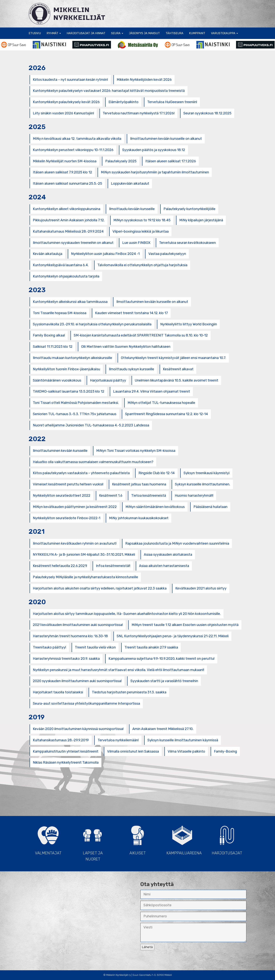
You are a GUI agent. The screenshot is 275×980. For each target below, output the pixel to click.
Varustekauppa (224, 33)
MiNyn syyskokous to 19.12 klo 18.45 (142, 220)
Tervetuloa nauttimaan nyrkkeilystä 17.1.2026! (139, 113)
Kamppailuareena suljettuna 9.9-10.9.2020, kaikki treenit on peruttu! (161, 659)
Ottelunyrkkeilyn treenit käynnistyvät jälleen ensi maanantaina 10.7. (173, 358)
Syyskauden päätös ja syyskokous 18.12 (154, 150)
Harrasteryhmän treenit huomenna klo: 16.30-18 (70, 636)
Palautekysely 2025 (121, 161)
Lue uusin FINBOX (136, 243)
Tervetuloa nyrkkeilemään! (118, 740)
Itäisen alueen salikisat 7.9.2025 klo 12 (62, 172)
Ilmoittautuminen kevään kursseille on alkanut (166, 139)
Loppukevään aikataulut (130, 184)
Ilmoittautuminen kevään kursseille (60, 451)
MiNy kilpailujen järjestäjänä (201, 220)
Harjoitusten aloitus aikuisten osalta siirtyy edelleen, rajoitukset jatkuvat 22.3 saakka (100, 588)
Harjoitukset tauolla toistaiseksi (58, 692)
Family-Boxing (225, 751)
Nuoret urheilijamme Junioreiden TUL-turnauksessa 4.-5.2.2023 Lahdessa (91, 425)
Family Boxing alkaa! (49, 335)
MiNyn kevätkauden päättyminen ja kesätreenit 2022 (75, 507)
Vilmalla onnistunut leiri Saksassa (133, 751)
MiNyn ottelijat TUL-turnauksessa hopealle (161, 403)
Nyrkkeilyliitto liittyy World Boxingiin (189, 324)
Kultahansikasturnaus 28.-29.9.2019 (61, 740)
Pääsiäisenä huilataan (210, 507)
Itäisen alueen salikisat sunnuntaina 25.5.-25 (68, 184)
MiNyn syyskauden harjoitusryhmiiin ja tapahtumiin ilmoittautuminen (155, 172)
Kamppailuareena (184, 838)
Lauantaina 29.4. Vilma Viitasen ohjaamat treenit (152, 391)
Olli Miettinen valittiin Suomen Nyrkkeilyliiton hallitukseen (126, 347)
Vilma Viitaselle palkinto (186, 751)
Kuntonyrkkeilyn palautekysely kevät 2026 (66, 102)
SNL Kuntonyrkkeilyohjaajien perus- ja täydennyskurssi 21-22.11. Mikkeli (173, 636)
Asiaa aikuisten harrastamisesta (164, 566)
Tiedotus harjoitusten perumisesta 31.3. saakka (129, 692)
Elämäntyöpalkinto (123, 102)
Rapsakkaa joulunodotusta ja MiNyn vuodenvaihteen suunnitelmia (177, 543)
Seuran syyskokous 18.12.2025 (207, 113)
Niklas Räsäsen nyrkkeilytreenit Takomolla (66, 762)
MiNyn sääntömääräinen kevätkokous (155, 507)
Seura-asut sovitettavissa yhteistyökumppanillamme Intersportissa (86, 703)
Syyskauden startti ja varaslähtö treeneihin (164, 681)
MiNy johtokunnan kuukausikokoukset (139, 518)
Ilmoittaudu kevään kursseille (132, 209)
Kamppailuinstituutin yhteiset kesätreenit (66, 751)
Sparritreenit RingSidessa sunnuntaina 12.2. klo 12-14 (167, 414)
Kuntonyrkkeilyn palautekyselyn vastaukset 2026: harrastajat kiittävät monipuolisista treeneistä (109, 91)
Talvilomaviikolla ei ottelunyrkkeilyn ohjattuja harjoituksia (142, 265)
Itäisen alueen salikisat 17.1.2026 (171, 161)
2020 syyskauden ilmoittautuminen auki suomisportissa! (77, 681)
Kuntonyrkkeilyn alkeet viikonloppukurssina (67, 209)
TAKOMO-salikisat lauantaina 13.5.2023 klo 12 (69, 391)
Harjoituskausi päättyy (108, 380)
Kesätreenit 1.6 (111, 496)
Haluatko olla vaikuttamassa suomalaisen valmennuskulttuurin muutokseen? (93, 462)
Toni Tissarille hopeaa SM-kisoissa (60, 313)
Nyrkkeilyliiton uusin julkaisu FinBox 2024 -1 (105, 254)
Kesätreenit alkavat (178, 369)
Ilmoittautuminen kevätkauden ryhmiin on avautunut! (75, 543)
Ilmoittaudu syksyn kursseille (131, 369)
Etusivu (35, 33)
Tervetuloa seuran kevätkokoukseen (187, 243)
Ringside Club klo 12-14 (157, 473)
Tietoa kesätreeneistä (149, 496)
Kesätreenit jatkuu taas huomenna (139, 484)
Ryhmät (54, 33)
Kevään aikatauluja (48, 254)
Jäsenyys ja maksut (144, 33)
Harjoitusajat (227, 838)
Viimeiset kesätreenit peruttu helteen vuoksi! (68, 484)
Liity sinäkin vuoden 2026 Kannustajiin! (63, 113)
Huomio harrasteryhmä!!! (194, 496)
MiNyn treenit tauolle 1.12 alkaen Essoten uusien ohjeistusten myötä (185, 625)
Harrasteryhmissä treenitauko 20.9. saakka (66, 659)
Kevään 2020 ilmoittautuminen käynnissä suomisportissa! (78, 729)
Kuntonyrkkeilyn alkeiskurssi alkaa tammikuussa (70, 302)
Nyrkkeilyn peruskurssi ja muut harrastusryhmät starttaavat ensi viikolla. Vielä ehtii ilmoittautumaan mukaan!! (118, 670)
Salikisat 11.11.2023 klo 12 (53, 347)
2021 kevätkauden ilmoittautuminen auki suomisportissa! (78, 625)
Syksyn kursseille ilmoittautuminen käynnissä (183, 740)
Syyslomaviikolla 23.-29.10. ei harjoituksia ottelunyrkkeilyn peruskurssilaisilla (92, 324)
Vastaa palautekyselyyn (167, 254)
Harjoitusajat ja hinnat (86, 33)
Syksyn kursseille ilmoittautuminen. (203, 484)
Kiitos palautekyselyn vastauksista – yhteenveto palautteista (81, 473)
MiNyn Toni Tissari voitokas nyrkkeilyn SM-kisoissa (136, 451)
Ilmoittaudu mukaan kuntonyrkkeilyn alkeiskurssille (72, 358)
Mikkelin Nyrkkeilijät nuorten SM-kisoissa (65, 161)
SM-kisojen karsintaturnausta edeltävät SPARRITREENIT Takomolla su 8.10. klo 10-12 (141, 335)
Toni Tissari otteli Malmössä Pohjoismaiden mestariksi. (76, 403)
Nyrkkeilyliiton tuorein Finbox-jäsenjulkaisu (66, 369)
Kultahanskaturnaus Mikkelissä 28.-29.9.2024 (68, 231)
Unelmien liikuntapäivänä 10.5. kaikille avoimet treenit (177, 380)
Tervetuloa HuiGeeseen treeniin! (172, 102)
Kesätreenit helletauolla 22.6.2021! (60, 566)
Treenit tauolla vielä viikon (95, 647)
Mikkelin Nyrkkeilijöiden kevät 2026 (144, 80)
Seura (117, 33)
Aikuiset (137, 838)
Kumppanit (197, 33)
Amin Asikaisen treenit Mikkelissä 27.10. (163, 729)
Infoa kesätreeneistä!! (113, 566)
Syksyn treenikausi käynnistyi (207, 473)
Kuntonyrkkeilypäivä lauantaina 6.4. (61, 265)
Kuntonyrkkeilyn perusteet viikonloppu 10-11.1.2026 (73, 150)
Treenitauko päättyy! (49, 647)
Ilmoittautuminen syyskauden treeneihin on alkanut (73, 243)
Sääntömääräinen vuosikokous (57, 380)
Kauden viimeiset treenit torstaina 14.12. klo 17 (131, 313)
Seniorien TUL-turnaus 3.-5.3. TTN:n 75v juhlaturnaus (75, 414)
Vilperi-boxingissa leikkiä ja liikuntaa (141, 231)
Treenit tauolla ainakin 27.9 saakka (151, 647)
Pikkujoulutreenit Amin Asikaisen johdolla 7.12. (69, 220)
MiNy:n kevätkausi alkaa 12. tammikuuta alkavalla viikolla (77, 139)
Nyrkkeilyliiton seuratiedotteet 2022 (62, 496)
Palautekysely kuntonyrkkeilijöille (189, 209)
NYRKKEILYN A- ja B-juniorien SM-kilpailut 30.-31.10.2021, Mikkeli (84, 555)
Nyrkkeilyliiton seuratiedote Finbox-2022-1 (67, 518)
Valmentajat (48, 838)
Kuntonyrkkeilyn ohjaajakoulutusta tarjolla (66, 276)
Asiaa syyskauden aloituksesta (168, 555)
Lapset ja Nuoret (93, 842)
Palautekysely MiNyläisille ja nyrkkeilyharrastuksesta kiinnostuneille (85, 577)
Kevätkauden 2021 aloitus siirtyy (201, 588)
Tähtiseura (174, 33)
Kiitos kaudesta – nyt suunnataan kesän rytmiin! (70, 80)
